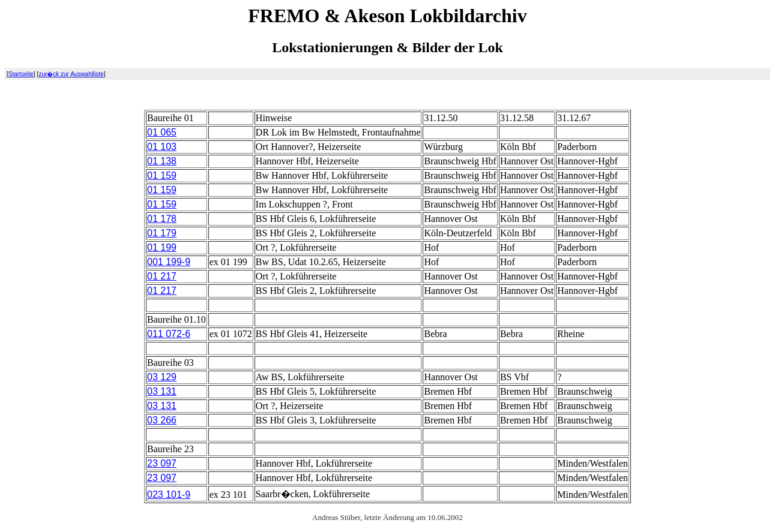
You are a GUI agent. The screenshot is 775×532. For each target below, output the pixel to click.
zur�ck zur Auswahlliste (71, 74)
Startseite (21, 74)
